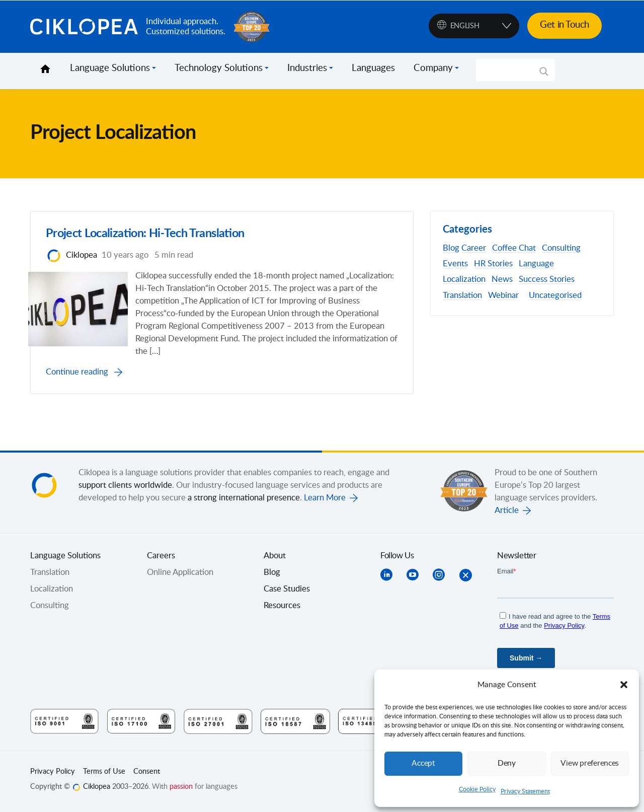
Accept (424, 763)
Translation (462, 296)
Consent (147, 775)
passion (181, 790)
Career (474, 248)
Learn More (325, 501)
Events (455, 264)
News (502, 279)
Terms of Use (104, 775)
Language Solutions (110, 68)
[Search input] (511, 70)
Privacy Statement (525, 791)
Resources (282, 609)
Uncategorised (555, 296)
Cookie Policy (477, 789)
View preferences (590, 763)
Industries (307, 68)
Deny (507, 763)
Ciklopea (84, 27)
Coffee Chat (514, 248)
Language (536, 264)
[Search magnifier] (544, 75)
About (275, 559)
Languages (373, 68)
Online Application (180, 575)
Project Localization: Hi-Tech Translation (154, 235)
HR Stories (493, 264)
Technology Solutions (219, 68)
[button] (624, 685)
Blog (451, 248)
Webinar (503, 296)
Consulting (561, 248)
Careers (161, 559)
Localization (464, 279)
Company (433, 68)
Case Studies (287, 592)
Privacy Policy (53, 775)
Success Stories (547, 279)
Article (507, 513)
